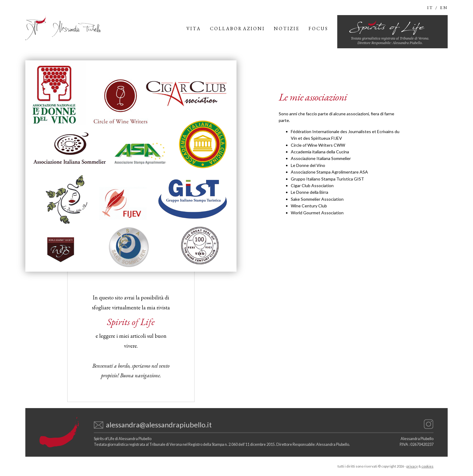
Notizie (287, 29)
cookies (427, 466)
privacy (412, 466)
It (430, 8)
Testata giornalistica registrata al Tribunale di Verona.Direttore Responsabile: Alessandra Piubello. (390, 41)
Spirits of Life (131, 322)
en (444, 8)
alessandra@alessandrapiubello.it (159, 425)
